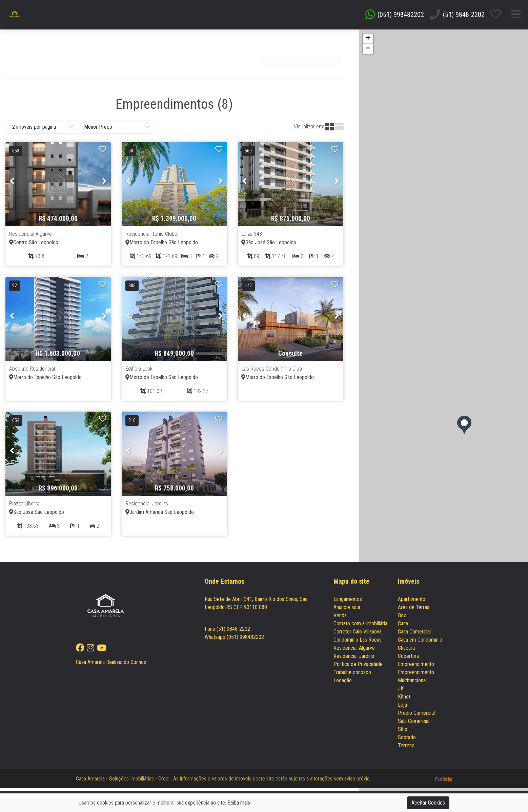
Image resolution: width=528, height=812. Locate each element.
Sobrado (407, 741)
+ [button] (368, 42)
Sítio (403, 733)
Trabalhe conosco (352, 676)
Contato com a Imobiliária (360, 627)
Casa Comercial (414, 635)
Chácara (406, 651)
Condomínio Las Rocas (358, 643)
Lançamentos (348, 602)
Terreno (406, 749)
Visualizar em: (309, 130)
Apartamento (412, 602)
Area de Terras (414, 611)
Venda (19, 50)
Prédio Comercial (416, 716)
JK (401, 692)
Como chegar (222, 619)
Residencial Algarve (354, 651)
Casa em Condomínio (420, 643)
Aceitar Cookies (428, 803)
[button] (131, 50)
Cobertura (408, 659)
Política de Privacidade (358, 668)
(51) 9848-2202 (464, 16)
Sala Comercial (414, 724)
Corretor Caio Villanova (358, 635)
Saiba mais (239, 803)
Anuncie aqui (347, 611)
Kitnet (404, 700)
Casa (403, 627)
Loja (402, 708)
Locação (343, 684)
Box (402, 619)
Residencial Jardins (354, 659)
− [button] (368, 52)
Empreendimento (416, 668)
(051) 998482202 (401, 16)
